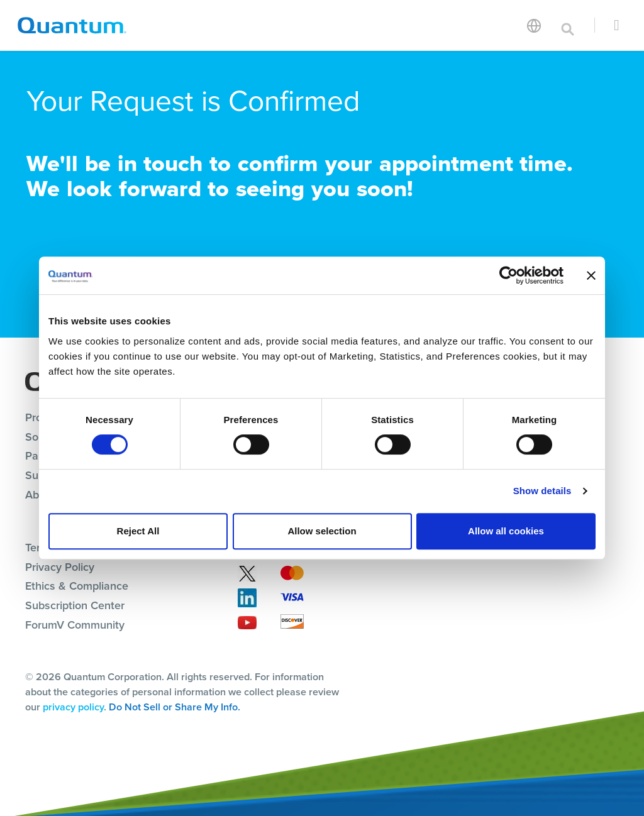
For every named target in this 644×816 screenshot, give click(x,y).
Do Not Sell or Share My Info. (175, 707)
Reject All (138, 531)
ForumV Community (75, 625)
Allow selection (322, 531)
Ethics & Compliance (77, 586)
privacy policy (73, 707)
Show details (542, 491)
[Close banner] (591, 275)
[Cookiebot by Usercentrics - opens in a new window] (508, 275)
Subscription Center (75, 605)
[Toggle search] (568, 25)
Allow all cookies (506, 531)
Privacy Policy (60, 567)
